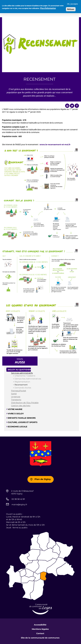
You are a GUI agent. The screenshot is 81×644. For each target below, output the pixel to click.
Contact (40, 633)
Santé (14, 394)
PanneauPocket (19, 391)
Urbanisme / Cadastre (25, 376)
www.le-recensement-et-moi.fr (55, 145)
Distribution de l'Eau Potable (25, 403)
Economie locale (17, 427)
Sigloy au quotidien (19, 370)
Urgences (16, 397)
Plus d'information (48, 7)
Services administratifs (22, 373)
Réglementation (22, 382)
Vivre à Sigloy (16, 414)
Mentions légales (40, 629)
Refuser (71, 8)
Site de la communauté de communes (40, 638)
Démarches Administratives (28, 379)
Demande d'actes (23, 388)
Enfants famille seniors (22, 418)
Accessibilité (40, 625)
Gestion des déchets (21, 406)
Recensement (21, 385)
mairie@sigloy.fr (19, 505)
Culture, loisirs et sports (23, 422)
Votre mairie (15, 409)
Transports (16, 400)
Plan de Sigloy (43, 479)
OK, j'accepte (72, 3)
